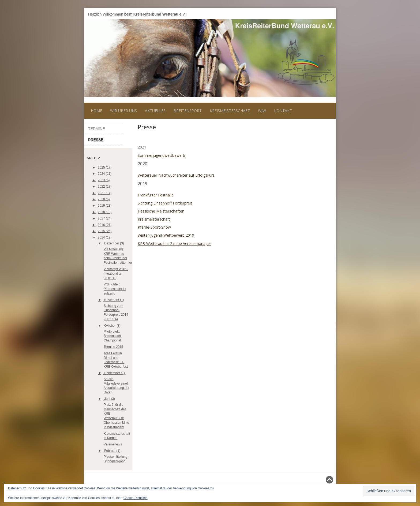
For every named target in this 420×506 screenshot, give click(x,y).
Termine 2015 (113, 347)
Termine (97, 129)
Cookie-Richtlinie (136, 498)
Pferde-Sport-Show (154, 227)
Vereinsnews (113, 444)
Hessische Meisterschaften (161, 211)
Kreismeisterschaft (230, 111)
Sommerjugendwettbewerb (161, 155)
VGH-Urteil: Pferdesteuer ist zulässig (115, 289)
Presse (96, 140)
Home (96, 111)
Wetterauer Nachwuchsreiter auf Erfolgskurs (176, 175)
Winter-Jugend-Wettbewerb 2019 (166, 235)
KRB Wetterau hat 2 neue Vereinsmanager (174, 243)
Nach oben (322, 480)
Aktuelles (155, 111)
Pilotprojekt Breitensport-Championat (113, 336)
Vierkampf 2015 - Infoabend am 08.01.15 (116, 274)
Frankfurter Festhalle (156, 195)
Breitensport (188, 111)
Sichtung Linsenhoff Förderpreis (165, 203)
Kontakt (283, 111)
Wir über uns (123, 111)
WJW (262, 111)
